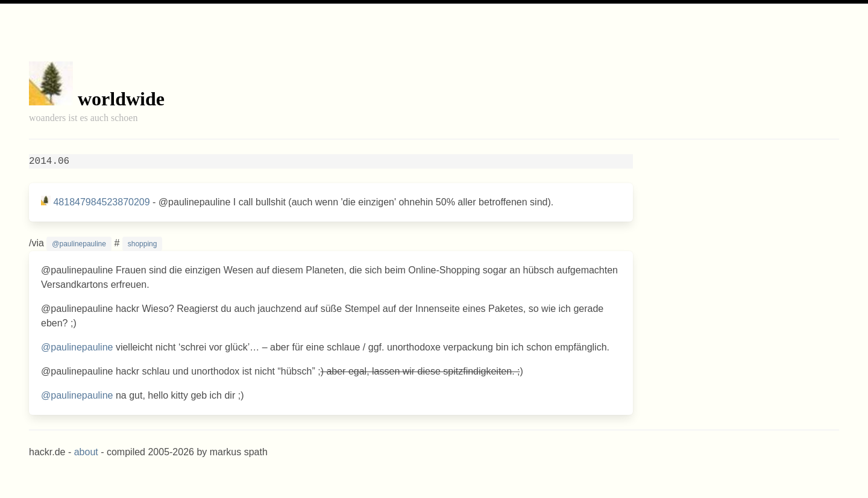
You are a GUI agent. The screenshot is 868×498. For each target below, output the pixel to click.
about (86, 452)
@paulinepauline (79, 244)
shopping (143, 244)
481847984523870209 (101, 202)
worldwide (121, 99)
